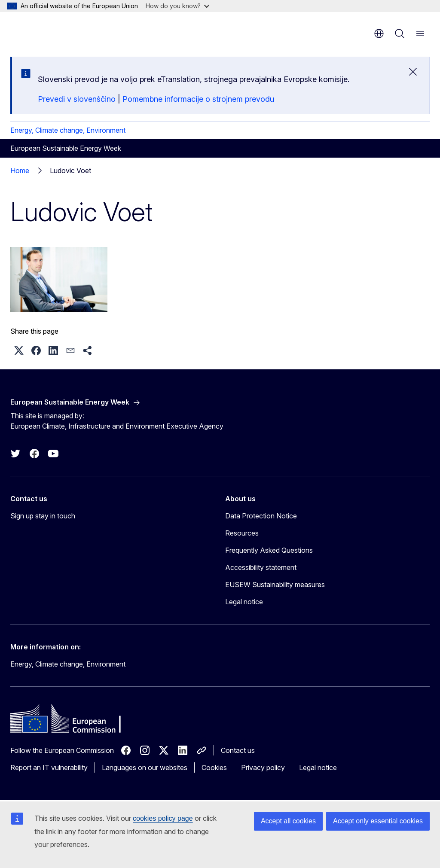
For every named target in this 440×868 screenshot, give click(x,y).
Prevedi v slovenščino (77, 99)
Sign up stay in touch (43, 516)
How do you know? (177, 6)
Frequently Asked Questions (269, 550)
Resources (242, 533)
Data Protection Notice (261, 516)
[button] (19, 350)
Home (20, 171)
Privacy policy (263, 767)
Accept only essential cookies (378, 821)
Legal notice (244, 602)
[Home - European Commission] (63, 30)
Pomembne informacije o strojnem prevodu (198, 99)
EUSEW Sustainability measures (275, 585)
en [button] (379, 34)
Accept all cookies (288, 821)
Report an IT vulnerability (49, 767)
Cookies (214, 767)
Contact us (238, 750)
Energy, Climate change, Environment (68, 130)
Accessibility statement (261, 567)
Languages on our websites (145, 767)
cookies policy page (163, 818)
